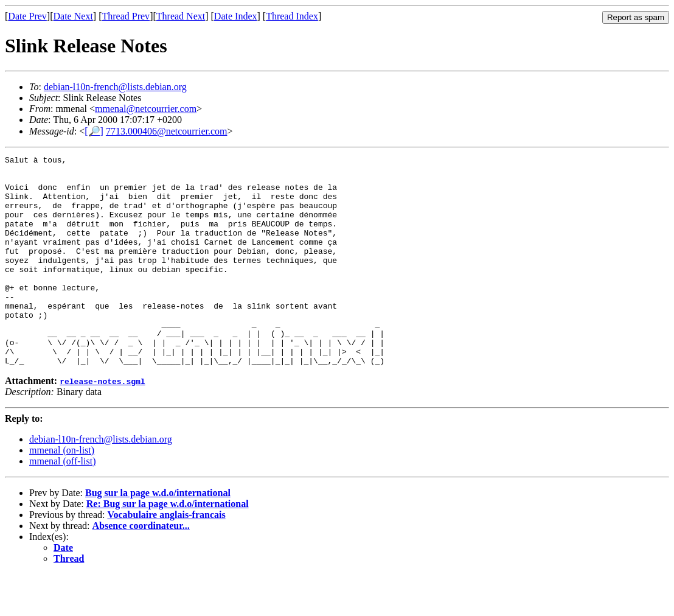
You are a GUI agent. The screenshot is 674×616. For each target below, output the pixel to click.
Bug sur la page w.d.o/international (158, 535)
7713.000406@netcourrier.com (167, 131)
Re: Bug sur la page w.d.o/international (168, 546)
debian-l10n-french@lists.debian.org (115, 87)
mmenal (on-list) (62, 492)
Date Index (236, 16)
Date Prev (27, 16)
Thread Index (292, 16)
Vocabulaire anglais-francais (166, 557)
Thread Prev (126, 16)
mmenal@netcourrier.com (146, 109)
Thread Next (181, 16)
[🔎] (94, 131)
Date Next (73, 16)
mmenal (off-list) (62, 503)
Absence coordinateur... (141, 568)
